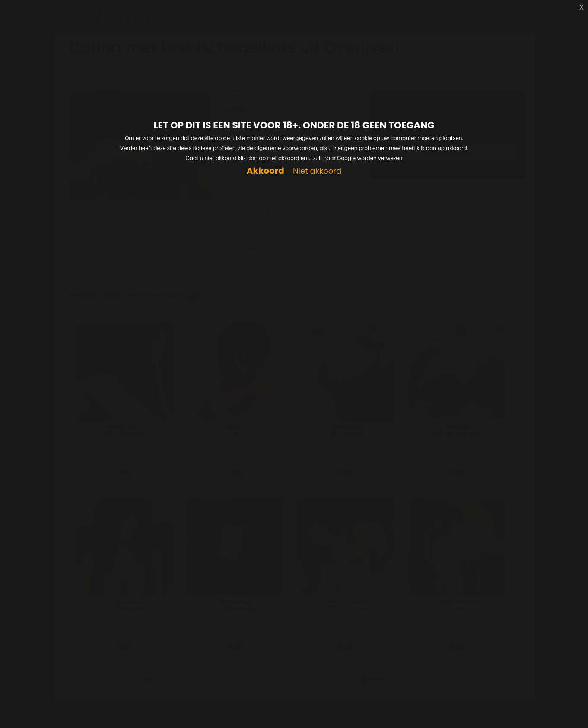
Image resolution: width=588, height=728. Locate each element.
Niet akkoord (317, 171)
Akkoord (265, 171)
